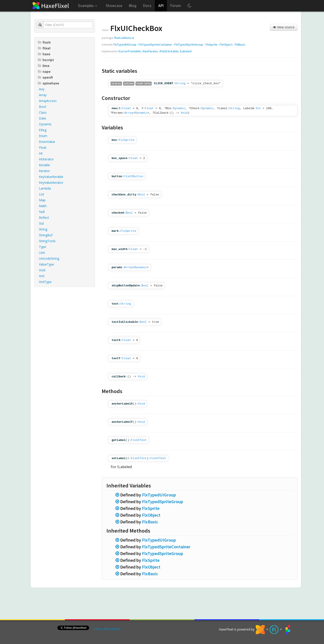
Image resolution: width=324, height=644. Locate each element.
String (43, 229)
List (42, 194)
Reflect (44, 218)
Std (41, 223)
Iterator (44, 171)
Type (43, 247)
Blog (133, 6)
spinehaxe (48, 83)
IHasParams (150, 51)
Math (43, 206)
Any (42, 89)
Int (41, 153)
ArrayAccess (48, 101)
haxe (44, 54)
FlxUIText (139, 440)
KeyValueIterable (51, 177)
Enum (43, 136)
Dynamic (45, 124)
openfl (45, 77)
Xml (42, 276)
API (161, 6)
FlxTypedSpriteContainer (155, 44)
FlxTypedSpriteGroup (189, 44)
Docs (147, 6)
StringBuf (46, 235)
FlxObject (226, 44)
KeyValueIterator (51, 183)
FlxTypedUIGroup (125, 44)
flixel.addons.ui (124, 38)
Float (43, 147)
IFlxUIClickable (169, 51)
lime (44, 66)
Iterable (44, 165)
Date (43, 118)
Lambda (45, 188)
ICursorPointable (130, 51)
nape (44, 72)
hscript (46, 60)
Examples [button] (88, 6)
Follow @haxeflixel (107, 629)
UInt (42, 253)
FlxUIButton (134, 176)
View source (284, 27)
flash (44, 42)
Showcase (114, 6)
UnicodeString (49, 258)
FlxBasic (240, 44)
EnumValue (47, 142)
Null (42, 212)
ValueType (46, 264)
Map (42, 200)
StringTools (47, 241)
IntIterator (46, 159)
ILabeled (186, 51)
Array (43, 95)
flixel (44, 48)
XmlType (45, 282)
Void (42, 270)
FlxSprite (211, 44)
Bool (42, 107)
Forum (176, 6)
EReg (43, 130)
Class (43, 112)
